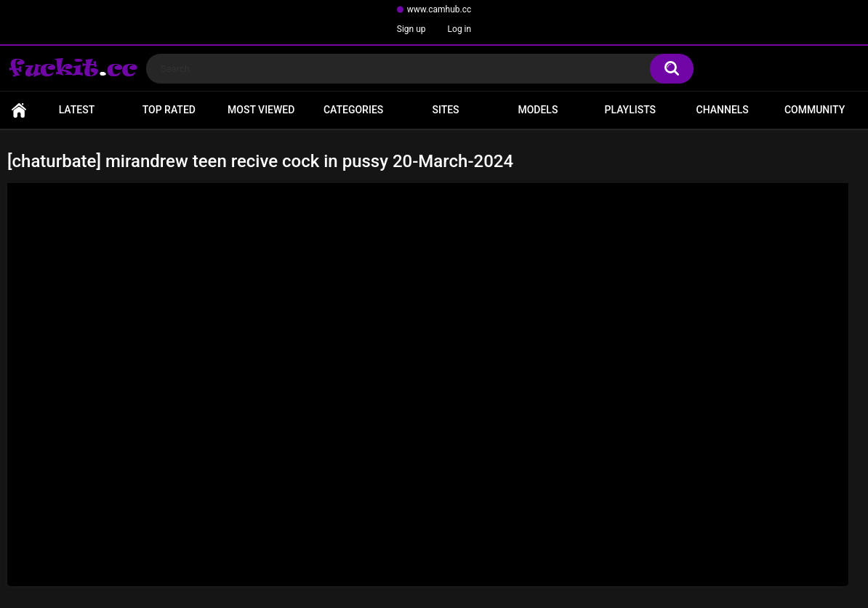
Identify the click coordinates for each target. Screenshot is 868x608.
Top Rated (169, 110)
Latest (77, 110)
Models (538, 110)
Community (815, 110)
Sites (445, 110)
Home (19, 110)
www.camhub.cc (439, 9)
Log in (460, 29)
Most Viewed (261, 110)
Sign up (411, 29)
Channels (723, 110)
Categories (353, 110)
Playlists (631, 110)
